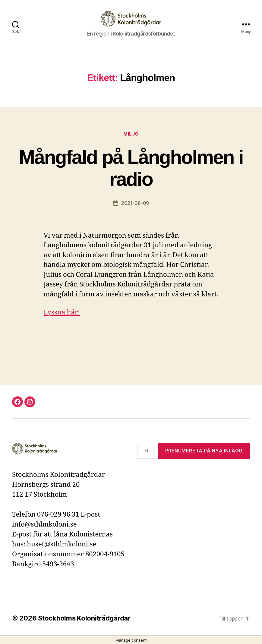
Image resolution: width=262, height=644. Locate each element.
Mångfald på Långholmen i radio (131, 168)
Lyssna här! (62, 312)
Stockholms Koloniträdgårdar (84, 618)
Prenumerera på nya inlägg (204, 451)
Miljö (131, 134)
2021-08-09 (135, 203)
